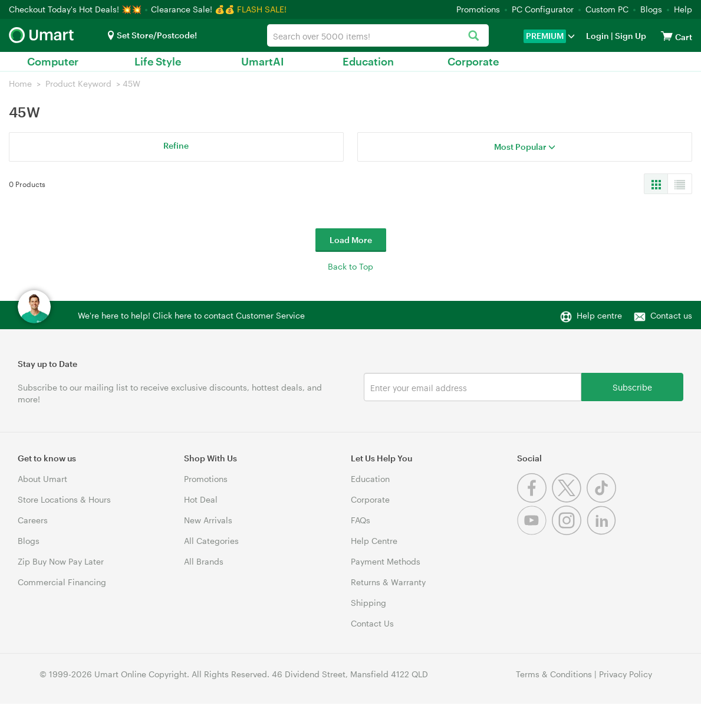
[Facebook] (534, 499)
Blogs (651, 9)
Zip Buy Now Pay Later (61, 561)
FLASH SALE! (262, 9)
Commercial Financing (62, 582)
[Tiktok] (603, 499)
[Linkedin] (603, 532)
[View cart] (667, 36)
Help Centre (374, 541)
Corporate (473, 61)
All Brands (204, 561)
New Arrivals (208, 520)
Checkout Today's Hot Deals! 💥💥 (76, 9)
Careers (33, 520)
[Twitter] (569, 499)
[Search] (474, 36)
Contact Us (372, 623)
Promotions (478, 9)
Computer (53, 61)
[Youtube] (534, 532)
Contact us (671, 315)
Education (368, 61)
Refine (176, 145)
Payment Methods (386, 561)
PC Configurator (543, 9)
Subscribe (632, 387)
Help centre (599, 315)
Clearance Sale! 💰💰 (193, 9)
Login (598, 36)
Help (683, 9)
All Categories (211, 541)
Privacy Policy (626, 674)
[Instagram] (569, 532)
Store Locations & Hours (64, 499)
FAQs (361, 520)
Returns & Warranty (388, 582)
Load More (351, 240)
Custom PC (607, 9)
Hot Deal (201, 499)
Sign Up (630, 36)
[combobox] (378, 35)
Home (20, 83)
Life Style (158, 61)
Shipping (368, 603)
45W (131, 83)
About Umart (42, 479)
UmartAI (263, 61)
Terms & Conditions (554, 674)
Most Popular (525, 147)
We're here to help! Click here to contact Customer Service (191, 315)
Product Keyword (78, 83)
